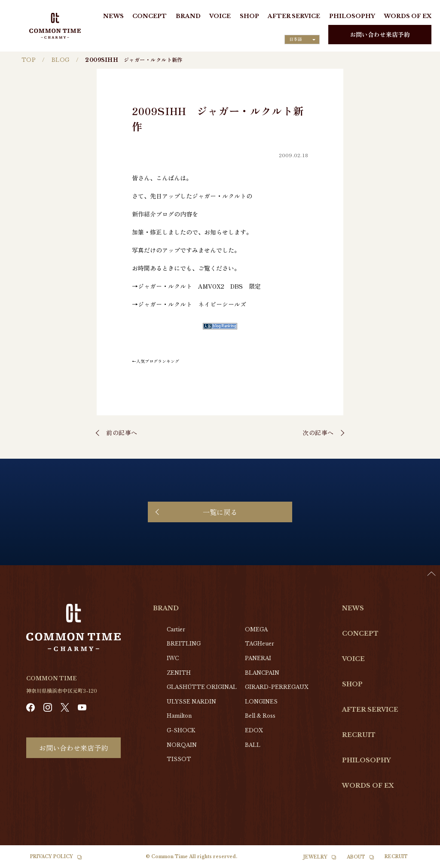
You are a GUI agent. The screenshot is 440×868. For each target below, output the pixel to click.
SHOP (249, 16)
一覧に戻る (220, 512)
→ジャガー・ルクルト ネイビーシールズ (189, 304)
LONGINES (261, 702)
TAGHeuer (260, 644)
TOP (29, 60)
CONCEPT (150, 16)
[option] (419, 862)
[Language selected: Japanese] (302, 40)
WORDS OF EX (408, 16)
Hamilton (179, 716)
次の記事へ (318, 432)
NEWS (113, 16)
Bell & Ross (260, 716)
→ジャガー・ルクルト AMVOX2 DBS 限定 (196, 286)
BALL (253, 745)
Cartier (176, 629)
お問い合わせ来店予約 (380, 34)
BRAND (188, 16)
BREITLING (184, 644)
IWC (173, 658)
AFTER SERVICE (294, 16)
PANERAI (258, 658)
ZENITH (179, 673)
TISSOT (179, 759)
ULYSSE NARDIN (191, 702)
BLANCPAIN (262, 673)
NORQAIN (182, 745)
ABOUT (356, 857)
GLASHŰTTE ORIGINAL (202, 687)
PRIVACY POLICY (52, 857)
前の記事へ (122, 432)
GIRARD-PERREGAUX (277, 687)
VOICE (220, 16)
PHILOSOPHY (352, 16)
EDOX (254, 730)
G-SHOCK (181, 730)
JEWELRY (315, 857)
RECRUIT (359, 735)
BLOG (61, 60)
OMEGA (256, 629)
